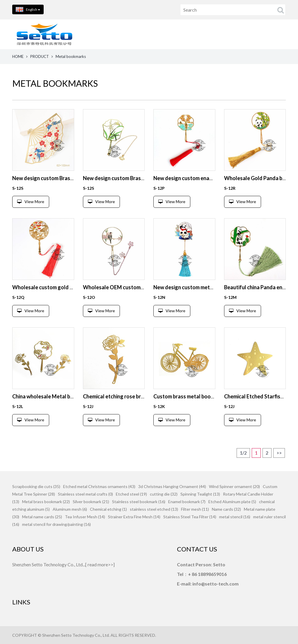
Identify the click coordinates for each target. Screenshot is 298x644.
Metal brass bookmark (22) (46, 502)
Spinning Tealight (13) (200, 494)
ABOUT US (199, 34)
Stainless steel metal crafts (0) (85, 494)
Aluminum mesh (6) (70, 509)
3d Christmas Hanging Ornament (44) (172, 486)
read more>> (100, 564)
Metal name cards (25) (42, 517)
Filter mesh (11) (195, 509)
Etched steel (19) (131, 494)
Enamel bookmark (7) (187, 502)
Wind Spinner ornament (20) (234, 486)
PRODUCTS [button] (162, 34)
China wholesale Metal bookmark (52, 396)
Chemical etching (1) (108, 509)
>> (279, 453)
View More (31, 202)
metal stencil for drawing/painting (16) (56, 524)
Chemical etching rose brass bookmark (128, 396)
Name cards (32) (226, 509)
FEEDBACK (277, 34)
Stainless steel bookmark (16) (139, 502)
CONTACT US (238, 34)
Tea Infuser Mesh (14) (85, 517)
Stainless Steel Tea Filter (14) (190, 517)
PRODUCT (40, 56)
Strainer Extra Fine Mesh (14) (134, 517)
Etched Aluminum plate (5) (232, 502)
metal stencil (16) (235, 517)
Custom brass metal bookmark (189, 396)
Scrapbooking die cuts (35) (36, 486)
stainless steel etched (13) (154, 509)
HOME (128, 34)
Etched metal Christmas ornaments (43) (99, 486)
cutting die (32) (164, 494)
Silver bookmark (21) (91, 502)
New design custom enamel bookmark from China (211, 178)
